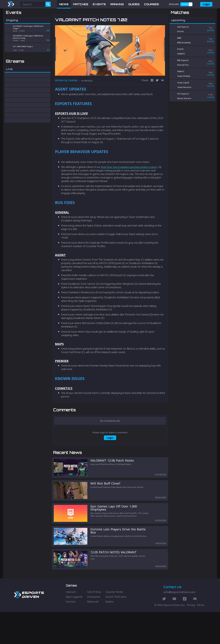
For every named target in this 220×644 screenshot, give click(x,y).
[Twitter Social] (164, 631)
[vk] (162, 97)
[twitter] (157, 97)
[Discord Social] (185, 631)
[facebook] (152, 97)
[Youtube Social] (174, 631)
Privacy (191, 637)
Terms (201, 637)
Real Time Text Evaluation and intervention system (129, 183)
